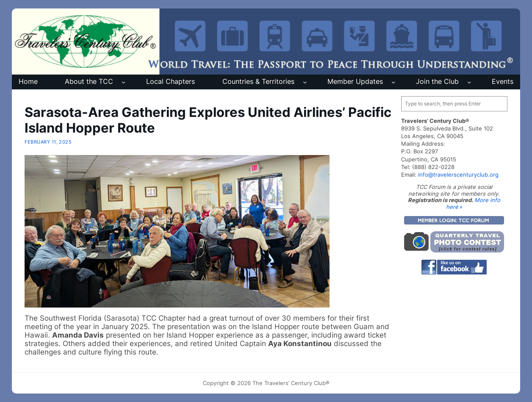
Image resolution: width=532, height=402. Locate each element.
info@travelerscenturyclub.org (458, 175)
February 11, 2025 (48, 142)
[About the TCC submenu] (123, 82)
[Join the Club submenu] (469, 82)
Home (28, 82)
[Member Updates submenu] (393, 82)
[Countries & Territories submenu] (305, 82)
